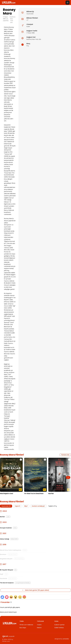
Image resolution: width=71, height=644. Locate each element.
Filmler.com (6, 641)
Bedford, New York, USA (13, 20)
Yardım (39, 625)
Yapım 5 (17, 506)
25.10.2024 (52, 496)
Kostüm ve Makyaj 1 (38, 506)
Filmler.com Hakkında (26, 625)
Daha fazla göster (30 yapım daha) (35, 590)
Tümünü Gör (65, 455)
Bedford (29, 39)
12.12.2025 (3, 496)
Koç (28, 46)
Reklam (39, 628)
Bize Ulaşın (23, 628)
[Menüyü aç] (68, 3)
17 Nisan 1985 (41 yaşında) (6, 19)
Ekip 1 (26, 506)
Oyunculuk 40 (6, 506)
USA (40, 39)
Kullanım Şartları (59, 625)
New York (35, 39)
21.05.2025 (28, 496)
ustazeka (66, 639)
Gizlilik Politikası (59, 628)
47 (27, 20)
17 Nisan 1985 (31, 33)
